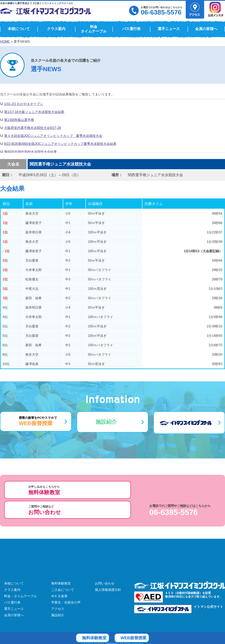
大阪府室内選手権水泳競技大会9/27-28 (33, 128)
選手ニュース (169, 29)
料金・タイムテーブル (20, 575)
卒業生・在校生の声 (66, 581)
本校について (19, 29)
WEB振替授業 (140, 638)
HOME (5, 42)
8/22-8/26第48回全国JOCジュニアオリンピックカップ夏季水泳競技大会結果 (60, 144)
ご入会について (63, 568)
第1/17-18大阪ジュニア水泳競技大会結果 (34, 112)
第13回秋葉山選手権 (19, 120)
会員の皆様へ (206, 29)
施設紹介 (106, 422)
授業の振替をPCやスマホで (38, 421)
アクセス (58, 587)
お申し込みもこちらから (44, 490)
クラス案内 (56, 29)
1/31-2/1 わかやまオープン (24, 104)
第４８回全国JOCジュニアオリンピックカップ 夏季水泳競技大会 (53, 136)
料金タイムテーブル (94, 29)
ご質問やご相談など (110, 490)
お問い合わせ (105, 562)
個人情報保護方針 (108, 568)
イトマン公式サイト (208, 585)
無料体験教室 (61, 562)
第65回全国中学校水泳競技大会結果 (30, 152)
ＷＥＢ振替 (59, 575)
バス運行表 (131, 29)
